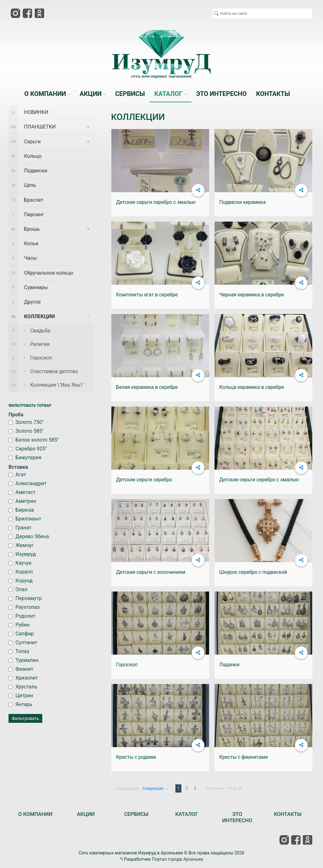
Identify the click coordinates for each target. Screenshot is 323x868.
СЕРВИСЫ (136, 814)
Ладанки (229, 665)
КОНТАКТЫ (288, 814)
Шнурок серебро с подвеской (253, 572)
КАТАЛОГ (187, 814)
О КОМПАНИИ (35, 814)
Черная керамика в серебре (252, 295)
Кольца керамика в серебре (252, 387)
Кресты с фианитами (244, 757)
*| (121, 859)
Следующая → (155, 788)
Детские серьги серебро (144, 480)
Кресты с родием (136, 757)
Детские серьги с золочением (151, 572)
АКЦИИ (86, 814)
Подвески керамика (242, 202)
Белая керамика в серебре (147, 387)
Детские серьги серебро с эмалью (156, 202)
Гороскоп (127, 665)
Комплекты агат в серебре (147, 295)
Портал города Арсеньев (177, 859)
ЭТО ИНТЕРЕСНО (237, 817)
